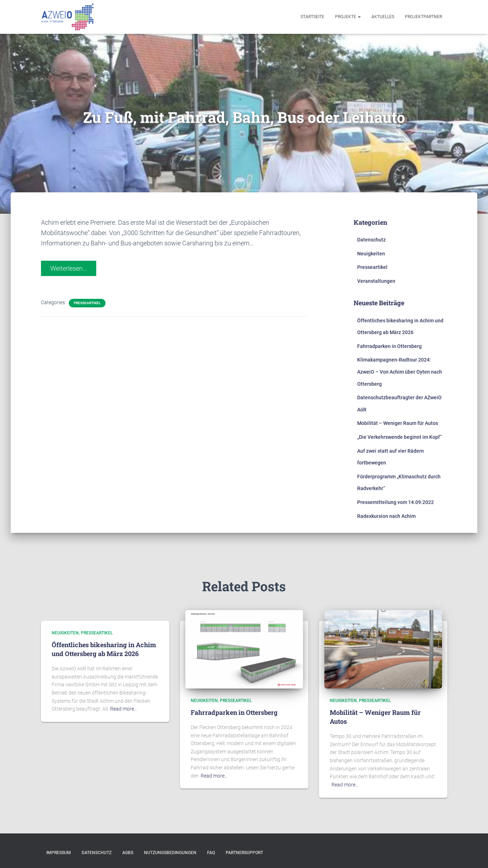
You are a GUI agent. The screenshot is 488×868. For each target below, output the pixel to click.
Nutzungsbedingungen (170, 853)
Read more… (124, 709)
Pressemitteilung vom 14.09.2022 (395, 502)
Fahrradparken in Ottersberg (389, 346)
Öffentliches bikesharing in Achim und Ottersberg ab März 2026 (104, 649)
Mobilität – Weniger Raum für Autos (398, 423)
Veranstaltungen (376, 281)
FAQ (211, 853)
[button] (11, 11)
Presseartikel (87, 303)
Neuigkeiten (371, 254)
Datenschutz (371, 240)
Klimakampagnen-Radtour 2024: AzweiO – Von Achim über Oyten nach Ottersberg (400, 372)
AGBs (128, 853)
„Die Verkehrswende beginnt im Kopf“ (399, 437)
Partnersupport (244, 853)
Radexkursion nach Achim (386, 516)
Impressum (59, 853)
